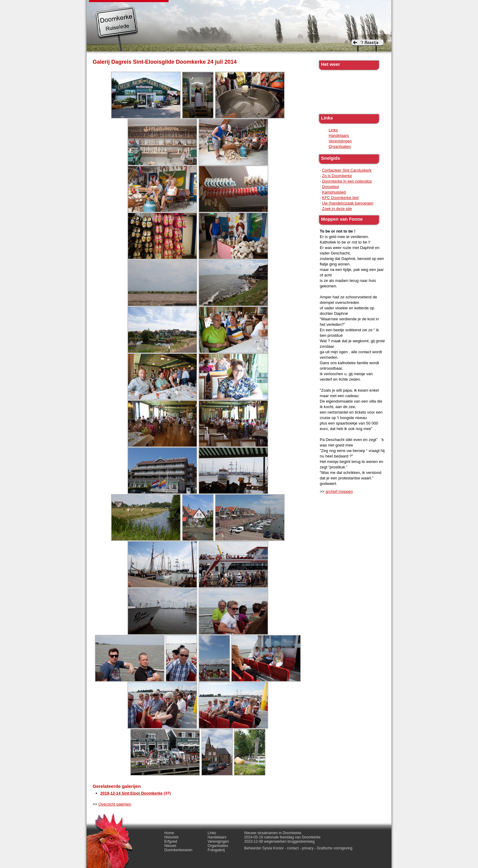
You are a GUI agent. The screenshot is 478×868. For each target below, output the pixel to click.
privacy (308, 848)
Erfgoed (211, 6)
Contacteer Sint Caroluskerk (347, 170)
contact (293, 848)
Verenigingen (340, 141)
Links (296, 6)
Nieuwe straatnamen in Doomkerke (273, 833)
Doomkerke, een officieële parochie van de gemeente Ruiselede (117, 29)
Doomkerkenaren (266, 6)
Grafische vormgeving (335, 848)
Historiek (187, 6)
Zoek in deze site (337, 209)
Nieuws (233, 6)
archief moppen (339, 491)
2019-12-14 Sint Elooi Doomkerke (131, 793)
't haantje (367, 46)
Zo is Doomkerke (337, 176)
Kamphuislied (334, 192)
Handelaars (339, 135)
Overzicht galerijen (115, 804)
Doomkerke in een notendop (347, 181)
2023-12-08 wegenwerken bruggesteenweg (279, 841)
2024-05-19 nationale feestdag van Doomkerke (282, 837)
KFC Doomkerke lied (340, 198)
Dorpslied (330, 187)
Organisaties (340, 146)
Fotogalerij (319, 6)
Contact (345, 6)
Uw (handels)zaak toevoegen (348, 203)
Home (169, 833)
